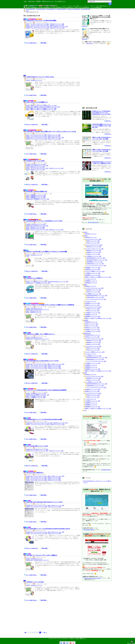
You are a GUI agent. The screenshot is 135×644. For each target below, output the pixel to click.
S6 (35, 19)
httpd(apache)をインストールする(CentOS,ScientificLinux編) (44, 419)
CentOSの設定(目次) (41, 9)
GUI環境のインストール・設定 (93, 269)
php (45, 363)
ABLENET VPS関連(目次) (32, 7)
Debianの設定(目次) (51, 9)
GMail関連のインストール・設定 (95, 262)
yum (45, 557)
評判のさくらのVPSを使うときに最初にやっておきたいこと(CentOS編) (47, 251)
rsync (45, 104)
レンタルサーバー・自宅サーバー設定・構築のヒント (73, 638)
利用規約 (39, 1)
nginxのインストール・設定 (93, 254)
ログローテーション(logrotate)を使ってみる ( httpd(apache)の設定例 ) (46, 390)
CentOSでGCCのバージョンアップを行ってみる (40, 77)
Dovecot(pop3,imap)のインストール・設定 (58, 282)
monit (51, 193)
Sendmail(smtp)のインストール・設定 (96, 258)
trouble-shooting (52, 307)
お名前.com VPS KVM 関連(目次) (82, 7)
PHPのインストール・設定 (58, 364)
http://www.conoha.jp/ (89, 530)
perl (44, 133)
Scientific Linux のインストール (41, 309)
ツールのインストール (91, 279)
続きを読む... (44, 43)
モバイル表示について (60, 1)
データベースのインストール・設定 (39, 168)
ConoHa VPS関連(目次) (57, 7)
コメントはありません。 (31, 43)
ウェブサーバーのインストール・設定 (40, 24)
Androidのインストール (91, 234)
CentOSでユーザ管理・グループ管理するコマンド (41, 334)
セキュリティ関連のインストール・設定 (95, 271)
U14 (43, 303)
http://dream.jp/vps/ (106, 470)
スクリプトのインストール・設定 (39, 135)
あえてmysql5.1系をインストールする (37, 446)
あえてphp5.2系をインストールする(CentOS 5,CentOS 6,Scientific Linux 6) (48, 529)
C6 (27, 19)
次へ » (45, 632)
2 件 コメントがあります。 (32, 548)
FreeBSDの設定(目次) (61, 9)
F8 (32, 159)
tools (45, 307)
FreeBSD (28, 164)
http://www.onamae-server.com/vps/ (92, 578)
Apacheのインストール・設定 (92, 329)
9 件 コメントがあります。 (32, 466)
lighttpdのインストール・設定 (94, 252)
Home (25, 1)
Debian (28, 25)
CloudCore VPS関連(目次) (45, 7)
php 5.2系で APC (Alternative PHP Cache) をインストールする (44, 502)
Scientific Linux (30, 27)
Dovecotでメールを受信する (34, 278)
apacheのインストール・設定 (57, 24)
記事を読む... (108, 121)
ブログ (28, 256)
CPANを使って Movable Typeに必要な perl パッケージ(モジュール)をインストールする (51, 131)
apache (45, 22)
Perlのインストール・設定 (54, 135)
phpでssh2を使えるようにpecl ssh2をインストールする (42, 361)
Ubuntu (28, 24)
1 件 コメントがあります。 (32, 184)
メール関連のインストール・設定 (39, 282)
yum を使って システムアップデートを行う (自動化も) (42, 555)
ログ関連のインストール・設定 (38, 393)
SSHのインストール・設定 (92, 324)
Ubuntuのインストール (36, 311)
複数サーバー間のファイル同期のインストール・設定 (44, 106)
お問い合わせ (32, 1)
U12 (40, 19)
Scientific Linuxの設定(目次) (74, 9)
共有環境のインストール (91, 281)
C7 (30, 303)
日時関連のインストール (91, 283)
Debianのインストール (36, 312)
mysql (46, 163)
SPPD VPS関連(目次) (68, 7)
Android (85, 232)
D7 (32, 19)
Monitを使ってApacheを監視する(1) (37, 191)
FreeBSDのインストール (91, 322)
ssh (49, 104)
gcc (45, 79)
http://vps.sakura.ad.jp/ (93, 222)
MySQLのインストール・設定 (39, 164)
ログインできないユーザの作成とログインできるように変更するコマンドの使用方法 (50, 305)
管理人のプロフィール (48, 1)
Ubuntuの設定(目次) (86, 9)
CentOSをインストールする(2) (35, 582)
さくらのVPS (47, 254)
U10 (37, 19)
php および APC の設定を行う (35, 473)
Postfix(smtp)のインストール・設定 (95, 264)
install (45, 584)
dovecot (46, 280)
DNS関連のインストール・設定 (93, 268)
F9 (34, 159)
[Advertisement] (52, 61)
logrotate (46, 392)
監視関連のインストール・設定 (38, 195)
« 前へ (25, 632)
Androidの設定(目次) (30, 9)
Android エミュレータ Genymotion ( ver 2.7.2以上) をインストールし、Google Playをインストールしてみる (101, 113)
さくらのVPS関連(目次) (96, 7)
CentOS (28, 28)
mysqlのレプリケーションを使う (36, 161)
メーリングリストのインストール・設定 (96, 266)
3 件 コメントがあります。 (32, 271)
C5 (25, 19)
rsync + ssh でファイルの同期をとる (37, 102)
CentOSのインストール (36, 80)
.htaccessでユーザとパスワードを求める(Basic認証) (41, 20)
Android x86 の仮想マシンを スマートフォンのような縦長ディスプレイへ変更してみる (102, 126)
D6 (30, 19)
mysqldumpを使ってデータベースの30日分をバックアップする (44, 221)
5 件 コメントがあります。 (32, 124)
